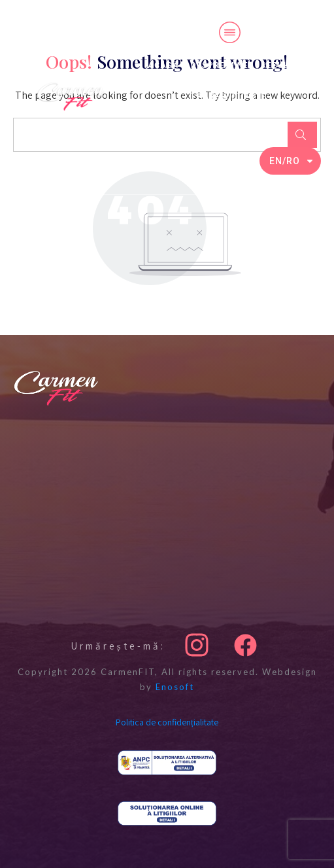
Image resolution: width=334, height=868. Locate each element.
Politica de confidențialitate (167, 722)
